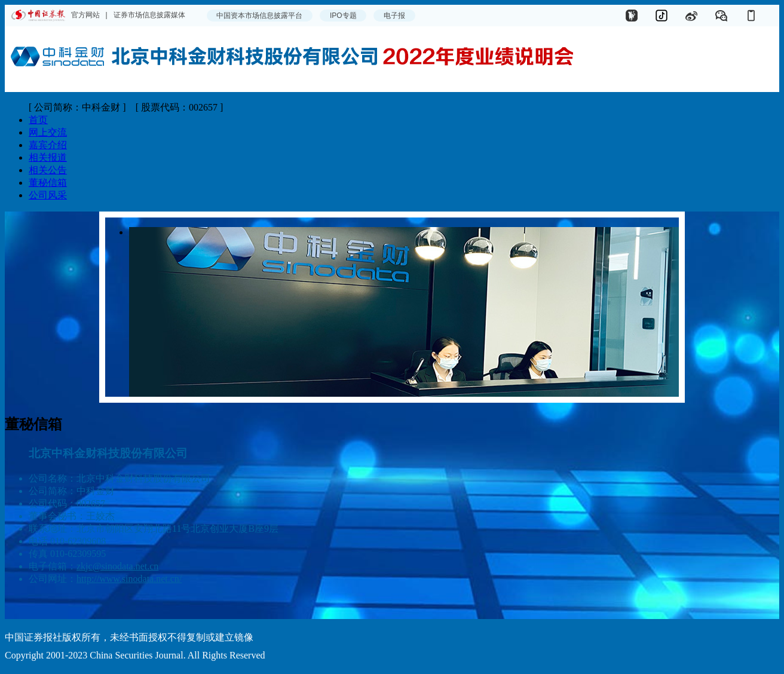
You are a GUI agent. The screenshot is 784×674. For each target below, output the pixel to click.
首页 (38, 120)
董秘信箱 (48, 183)
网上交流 (48, 132)
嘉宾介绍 (48, 145)
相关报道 (48, 157)
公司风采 (48, 195)
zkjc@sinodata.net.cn (117, 566)
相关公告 (48, 170)
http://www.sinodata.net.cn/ (129, 579)
